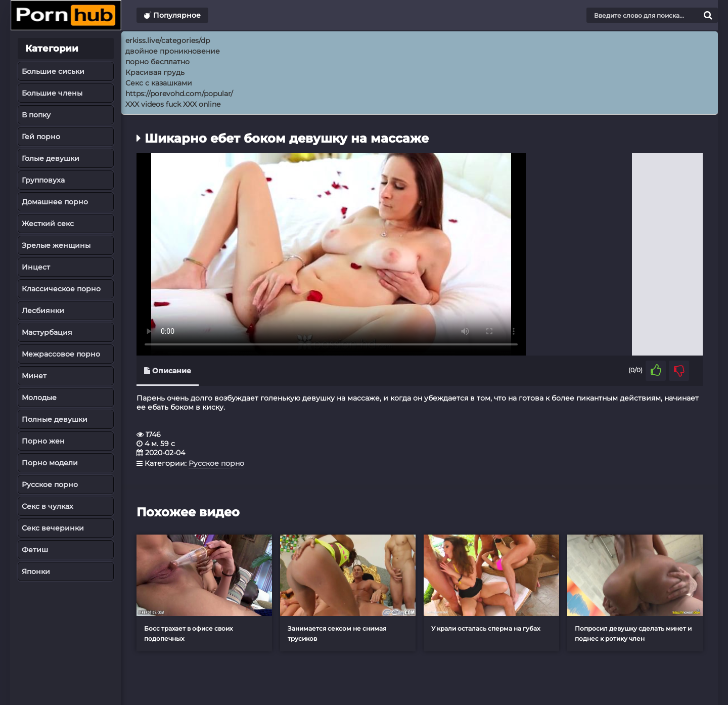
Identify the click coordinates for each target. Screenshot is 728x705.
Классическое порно (61, 289)
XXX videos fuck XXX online (173, 104)
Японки (36, 571)
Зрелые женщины (56, 245)
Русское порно (50, 484)
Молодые (39, 398)
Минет (34, 376)
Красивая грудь (155, 72)
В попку (36, 115)
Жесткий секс (48, 224)
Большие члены (52, 93)
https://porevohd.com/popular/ (179, 94)
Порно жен (43, 441)
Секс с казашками (159, 83)
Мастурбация (47, 332)
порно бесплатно (157, 62)
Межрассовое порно (61, 354)
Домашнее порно (55, 202)
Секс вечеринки (53, 528)
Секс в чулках (48, 506)
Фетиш (35, 550)
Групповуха (43, 180)
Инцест (36, 267)
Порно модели (50, 463)
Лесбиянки (43, 311)
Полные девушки (55, 419)
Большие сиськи (53, 71)
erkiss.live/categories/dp (168, 40)
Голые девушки (51, 158)
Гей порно (41, 137)
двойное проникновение (173, 51)
